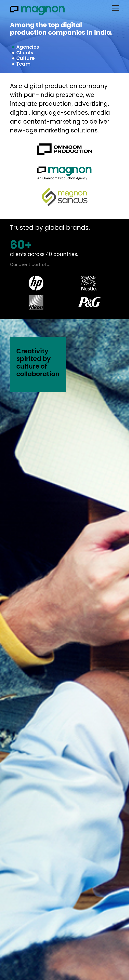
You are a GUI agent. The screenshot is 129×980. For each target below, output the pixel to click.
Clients (25, 53)
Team (23, 64)
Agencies (28, 47)
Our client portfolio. (30, 264)
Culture (26, 58)
